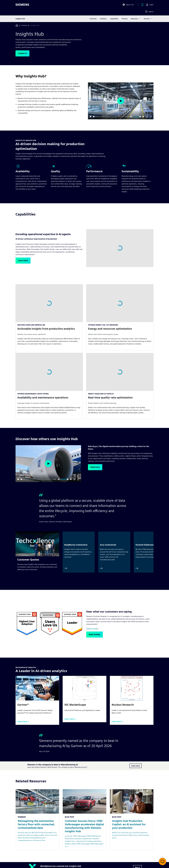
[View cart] (142, 5)
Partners (125, 19)
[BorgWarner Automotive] (79, 552)
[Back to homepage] (17, 25)
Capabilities (114, 19)
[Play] (91, 117)
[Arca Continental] (114, 552)
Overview (93, 19)
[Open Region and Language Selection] (128, 5)
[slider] (109, 117)
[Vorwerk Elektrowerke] (150, 552)
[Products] (24, 25)
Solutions (103, 19)
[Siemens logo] (22, 5)
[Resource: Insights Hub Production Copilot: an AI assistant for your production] (132, 820)
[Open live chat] (163, 862)
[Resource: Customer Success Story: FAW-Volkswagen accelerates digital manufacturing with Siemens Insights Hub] (84, 820)
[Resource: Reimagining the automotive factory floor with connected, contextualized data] (37, 820)
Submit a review (92, 628)
